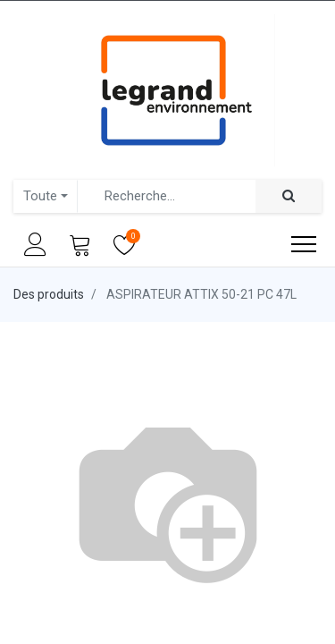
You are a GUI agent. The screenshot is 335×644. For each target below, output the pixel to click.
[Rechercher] (289, 196)
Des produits (49, 294)
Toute (40, 196)
